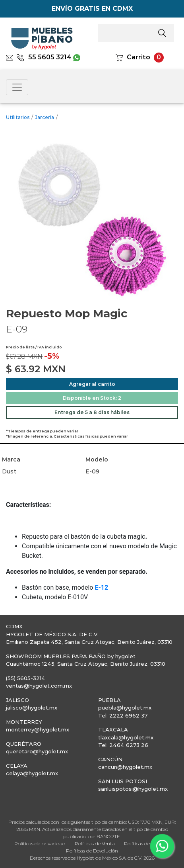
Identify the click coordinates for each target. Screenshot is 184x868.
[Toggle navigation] (17, 87)
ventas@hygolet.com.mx (39, 686)
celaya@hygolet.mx (32, 773)
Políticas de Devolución (92, 851)
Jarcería (45, 117)
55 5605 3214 (44, 57)
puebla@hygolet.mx (125, 708)
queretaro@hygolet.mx (37, 751)
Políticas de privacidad (40, 844)
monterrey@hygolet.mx (38, 729)
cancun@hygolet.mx (125, 767)
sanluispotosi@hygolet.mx (133, 789)
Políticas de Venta (95, 844)
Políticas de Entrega (147, 844)
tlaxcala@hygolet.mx (126, 737)
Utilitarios (18, 117)
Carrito (138, 57)
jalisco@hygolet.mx (32, 708)
